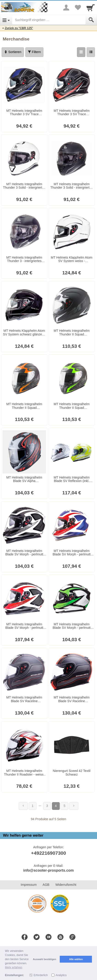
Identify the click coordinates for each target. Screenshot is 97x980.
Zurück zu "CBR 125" (19, 28)
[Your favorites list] (78, 8)
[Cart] (91, 8)
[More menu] (66, 8)
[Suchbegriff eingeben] (49, 20)
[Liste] (91, 52)
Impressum (29, 885)
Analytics (61, 975)
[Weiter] (74, 806)
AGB (46, 885)
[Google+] (72, 937)
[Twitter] (37, 937)
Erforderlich (41, 975)
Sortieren (13, 52)
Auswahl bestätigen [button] (44, 959)
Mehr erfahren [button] (14, 967)
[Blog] (48, 937)
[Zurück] (23, 806)
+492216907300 (48, 853)
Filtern (34, 52)
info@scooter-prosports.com (48, 870)
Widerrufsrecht (66, 885)
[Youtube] (60, 937)
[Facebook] (25, 937)
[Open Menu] (6, 20)
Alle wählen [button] (76, 959)
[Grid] (81, 52)
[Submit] (91, 20)
